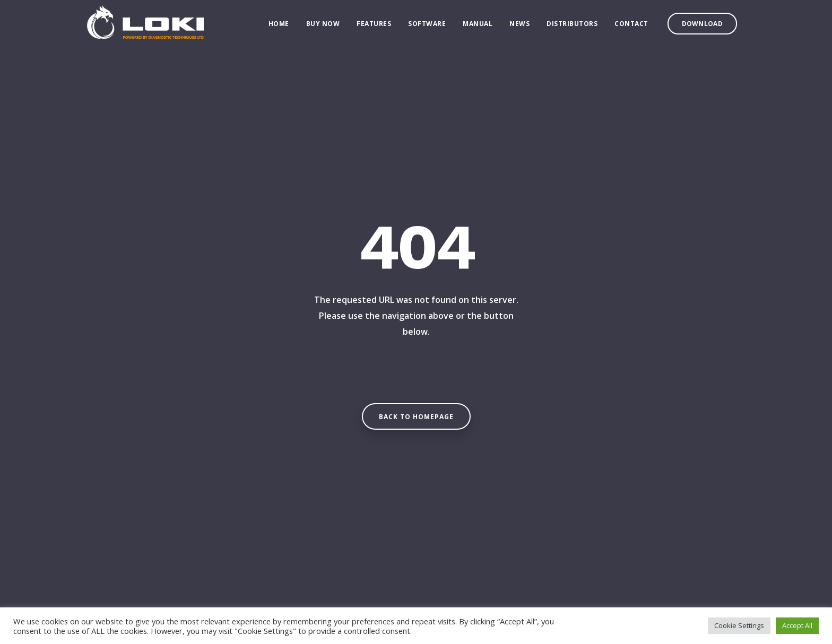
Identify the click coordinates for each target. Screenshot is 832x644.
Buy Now (323, 27)
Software (427, 27)
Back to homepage (416, 417)
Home (279, 27)
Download (702, 27)
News (519, 27)
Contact (631, 27)
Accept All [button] (797, 625)
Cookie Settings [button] (739, 625)
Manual (478, 27)
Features (374, 27)
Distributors (572, 27)
